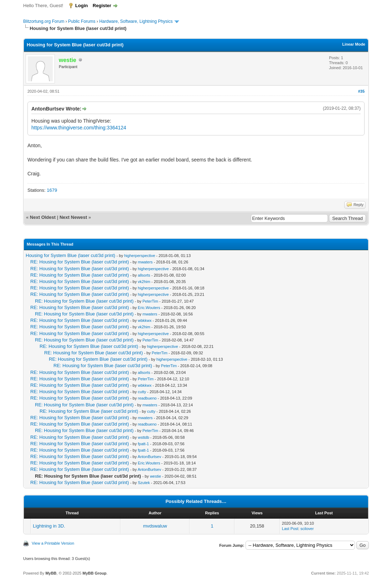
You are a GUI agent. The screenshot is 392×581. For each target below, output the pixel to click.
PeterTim (150, 301)
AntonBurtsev (149, 457)
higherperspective (140, 256)
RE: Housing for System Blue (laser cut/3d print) (80, 262)
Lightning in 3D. (49, 526)
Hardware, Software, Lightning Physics (136, 21)
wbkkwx (145, 320)
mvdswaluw (155, 526)
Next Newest (73, 217)
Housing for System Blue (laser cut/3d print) (70, 255)
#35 (361, 91)
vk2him (144, 282)
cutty (142, 392)
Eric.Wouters (149, 308)
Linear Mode (354, 44)
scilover (307, 529)
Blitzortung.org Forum (44, 21)
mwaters (145, 262)
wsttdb (144, 437)
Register (102, 6)
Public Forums (82, 21)
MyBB (51, 573)
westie (156, 476)
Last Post (290, 529)
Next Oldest (43, 217)
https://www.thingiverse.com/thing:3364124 (79, 128)
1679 (52, 190)
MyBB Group (94, 573)
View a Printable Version (53, 543)
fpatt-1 (143, 444)
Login (81, 6)
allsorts (144, 275)
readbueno (147, 398)
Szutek (144, 483)
